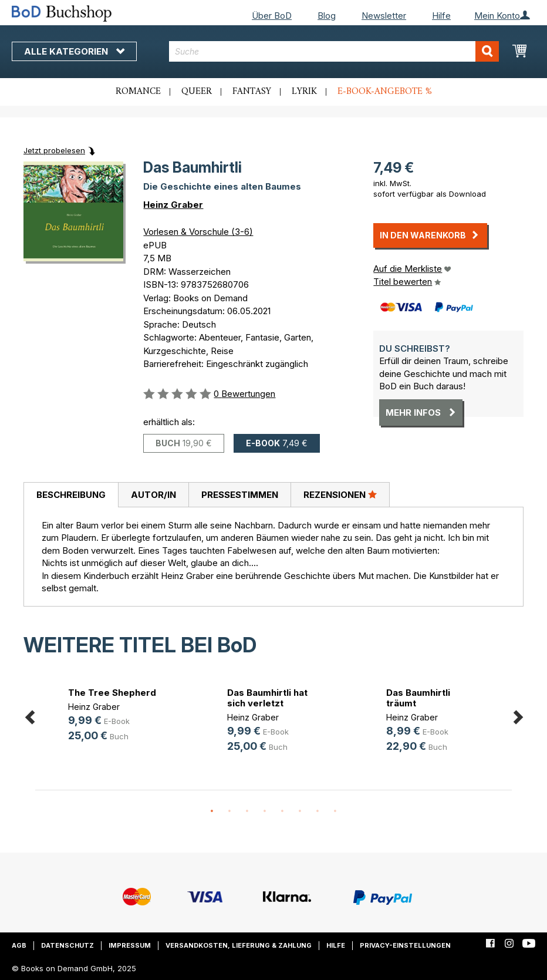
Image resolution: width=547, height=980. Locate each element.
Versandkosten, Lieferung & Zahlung (239, 945)
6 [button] (300, 811)
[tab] (71, 495)
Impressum (130, 945)
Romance (138, 92)
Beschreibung (71, 495)
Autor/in (153, 495)
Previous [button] (29, 715)
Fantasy (252, 92)
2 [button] (229, 811)
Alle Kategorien (74, 51)
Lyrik (304, 92)
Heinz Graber (173, 205)
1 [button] (212, 811)
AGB (19, 945)
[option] (115, 716)
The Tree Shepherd (112, 693)
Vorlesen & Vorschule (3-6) (198, 232)
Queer (197, 92)
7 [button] (318, 811)
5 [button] (282, 811)
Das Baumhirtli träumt (418, 698)
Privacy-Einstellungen (405, 945)
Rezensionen (340, 494)
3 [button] (247, 811)
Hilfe (441, 16)
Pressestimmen (240, 495)
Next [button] (518, 715)
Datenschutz (67, 945)
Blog (327, 16)
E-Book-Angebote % (385, 92)
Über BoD (272, 16)
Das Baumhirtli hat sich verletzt (267, 698)
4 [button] (265, 811)
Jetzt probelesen (54, 150)
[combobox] (334, 51)
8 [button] (335, 811)
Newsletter (384, 16)
